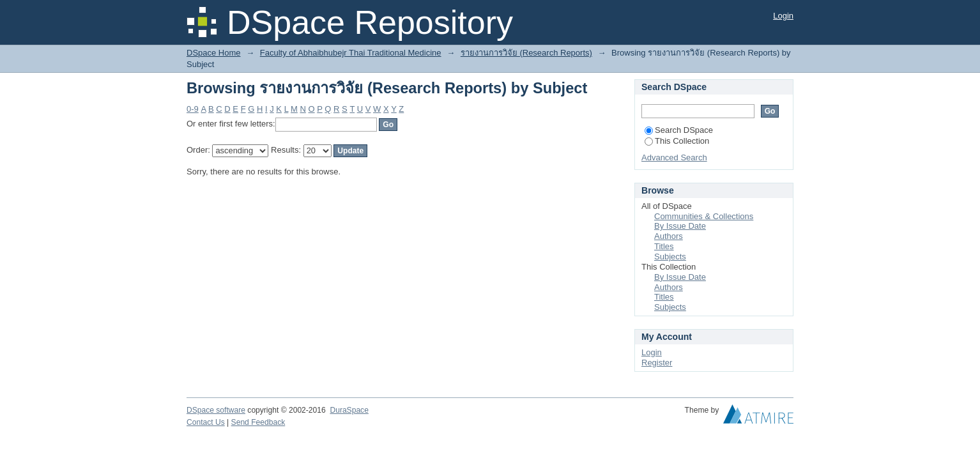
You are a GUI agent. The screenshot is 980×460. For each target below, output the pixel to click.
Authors (669, 236)
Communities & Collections (704, 216)
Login (783, 16)
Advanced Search (674, 157)
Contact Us (206, 422)
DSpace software (216, 410)
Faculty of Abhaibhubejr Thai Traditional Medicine (351, 53)
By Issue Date (680, 226)
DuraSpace (349, 410)
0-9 (193, 109)
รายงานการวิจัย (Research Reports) (526, 53)
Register (657, 363)
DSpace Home (214, 53)
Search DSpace (679, 130)
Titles (664, 246)
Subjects (670, 257)
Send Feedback (258, 422)
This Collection (677, 141)
